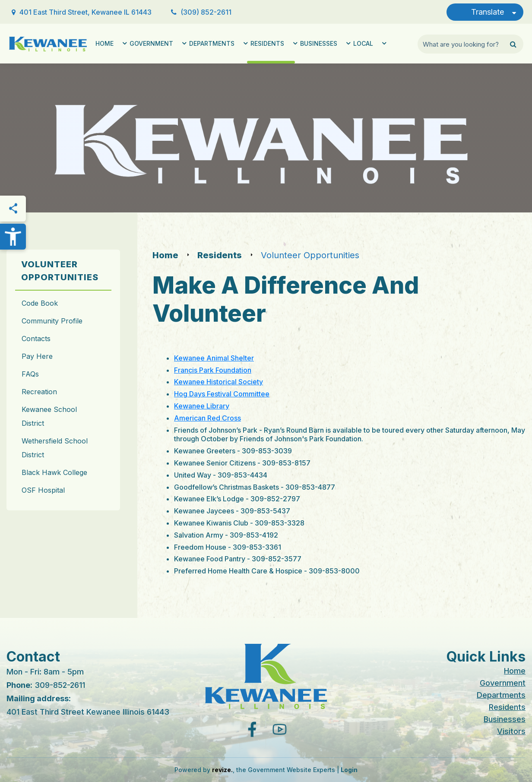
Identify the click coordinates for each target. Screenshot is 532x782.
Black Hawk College (54, 472)
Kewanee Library (202, 406)
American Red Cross (207, 418)
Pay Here (37, 356)
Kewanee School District (49, 416)
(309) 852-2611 (206, 12)
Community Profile (52, 321)
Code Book (40, 303)
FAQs (30, 374)
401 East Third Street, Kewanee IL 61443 (85, 12)
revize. (222, 770)
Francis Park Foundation (213, 370)
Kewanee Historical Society (218, 382)
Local (363, 43)
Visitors (511, 731)
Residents (267, 43)
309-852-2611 (60, 685)
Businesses (319, 43)
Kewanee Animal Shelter (214, 358)
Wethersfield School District (55, 448)
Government (151, 43)
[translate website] (485, 12)
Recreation (39, 392)
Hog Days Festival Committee (222, 394)
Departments (212, 43)
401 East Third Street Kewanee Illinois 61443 (88, 712)
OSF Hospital (43, 490)
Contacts (36, 339)
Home (104, 43)
